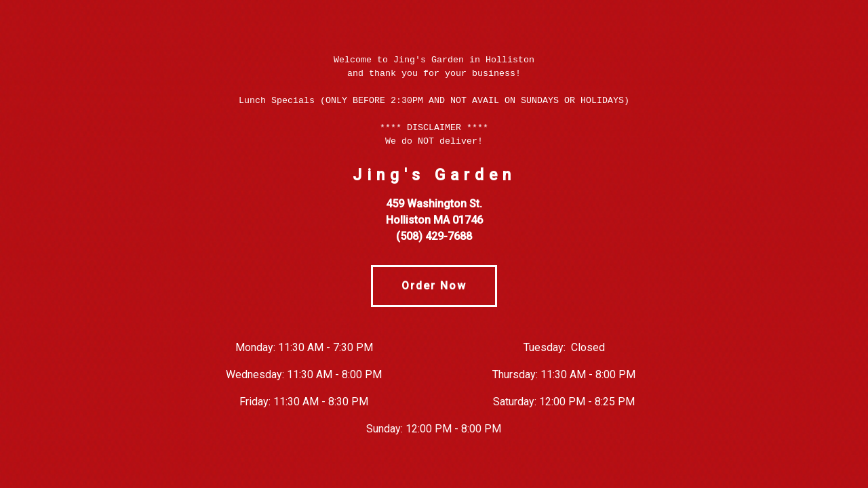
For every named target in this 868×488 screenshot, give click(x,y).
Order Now (434, 286)
